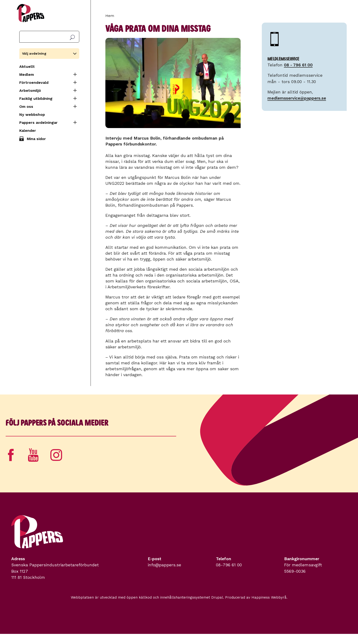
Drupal (217, 597)
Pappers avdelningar (38, 123)
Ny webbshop (32, 115)
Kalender (28, 131)
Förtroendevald (34, 83)
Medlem (27, 74)
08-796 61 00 (229, 565)
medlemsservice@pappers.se (297, 98)
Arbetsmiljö (30, 91)
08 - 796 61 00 (298, 65)
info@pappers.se (164, 565)
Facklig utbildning (36, 99)
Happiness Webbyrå (269, 597)
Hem (110, 16)
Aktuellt (27, 66)
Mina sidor (36, 139)
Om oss (26, 107)
